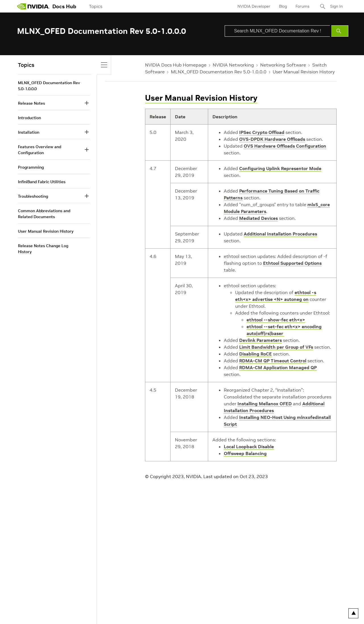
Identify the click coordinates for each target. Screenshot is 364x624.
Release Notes (31, 103)
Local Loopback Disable (249, 447)
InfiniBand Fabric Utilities (42, 182)
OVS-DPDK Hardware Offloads (272, 139)
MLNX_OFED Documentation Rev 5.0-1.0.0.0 (219, 72)
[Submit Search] (340, 31)
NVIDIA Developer (254, 6)
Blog (283, 6)
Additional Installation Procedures (280, 234)
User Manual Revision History (304, 72)
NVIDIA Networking (233, 65)
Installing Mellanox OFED (265, 404)
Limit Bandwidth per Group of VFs (276, 347)
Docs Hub (64, 6)
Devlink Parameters (260, 340)
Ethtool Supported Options (292, 263)
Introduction (29, 118)
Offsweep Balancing (245, 453)
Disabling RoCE (256, 354)
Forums (302, 6)
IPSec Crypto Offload (262, 132)
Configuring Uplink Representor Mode (280, 168)
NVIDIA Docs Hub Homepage (176, 65)
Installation (29, 132)
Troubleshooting (33, 196)
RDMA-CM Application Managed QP (278, 367)
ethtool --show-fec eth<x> (276, 320)
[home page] (33, 6)
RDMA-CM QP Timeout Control (273, 361)
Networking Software (283, 65)
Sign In (336, 6)
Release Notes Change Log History (43, 249)
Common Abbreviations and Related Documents (44, 214)
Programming (31, 167)
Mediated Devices (258, 218)
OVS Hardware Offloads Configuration (285, 146)
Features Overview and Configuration (40, 150)
